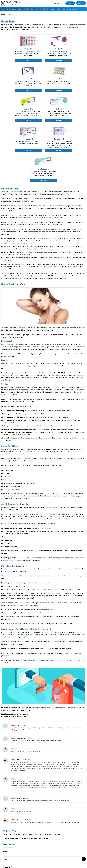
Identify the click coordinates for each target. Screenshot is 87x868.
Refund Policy (18, 851)
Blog (64, 9)
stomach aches (26, 468)
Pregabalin (16, 49)
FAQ (2, 854)
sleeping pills (27, 601)
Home (5, 9)
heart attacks (74, 491)
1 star (4, 788)
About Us (4, 847)
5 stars (12, 788)
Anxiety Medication (31, 9)
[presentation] (16, 823)
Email (5, 800)
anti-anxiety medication (45, 601)
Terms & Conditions (20, 857)
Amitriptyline (43, 79)
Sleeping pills (16, 9)
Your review (7, 807)
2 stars (6, 788)
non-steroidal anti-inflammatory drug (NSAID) (47, 313)
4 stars (10, 788)
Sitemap (4, 860)
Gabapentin (44, 49)
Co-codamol (16, 109)
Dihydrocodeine (71, 109)
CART (71, 3)
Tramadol (71, 49)
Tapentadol (16, 79)
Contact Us (73, 9)
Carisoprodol (43, 109)
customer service (60, 648)
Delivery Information (20, 847)
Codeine (71, 79)
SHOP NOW (16, 60)
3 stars (8, 788)
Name (5, 792)
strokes (4, 493)
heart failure (63, 491)
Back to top (84, 859)
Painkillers (44, 9)
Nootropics (55, 9)
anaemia (43, 472)
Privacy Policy (5, 857)
